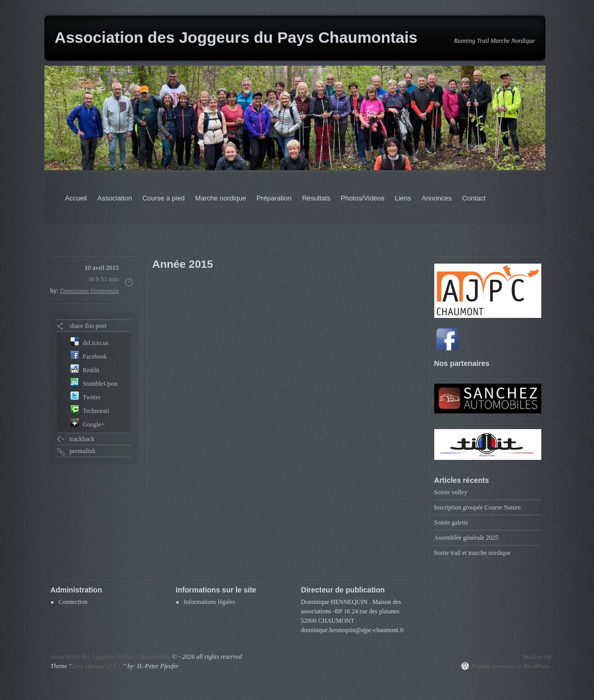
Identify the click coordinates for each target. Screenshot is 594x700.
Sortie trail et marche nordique (473, 553)
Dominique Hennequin (90, 291)
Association (114, 198)
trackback (82, 439)
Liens (403, 198)
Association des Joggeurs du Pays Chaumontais (236, 37)
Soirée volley (451, 492)
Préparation (274, 198)
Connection (73, 602)
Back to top (537, 657)
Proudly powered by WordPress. (512, 666)
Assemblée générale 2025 (466, 538)
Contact (474, 198)
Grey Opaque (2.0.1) (98, 666)
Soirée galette (452, 523)
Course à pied (164, 198)
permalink (82, 451)
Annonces (437, 198)
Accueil (76, 198)
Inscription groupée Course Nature (478, 507)
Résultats (316, 198)
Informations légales (209, 602)
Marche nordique (221, 198)
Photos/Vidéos (363, 198)
